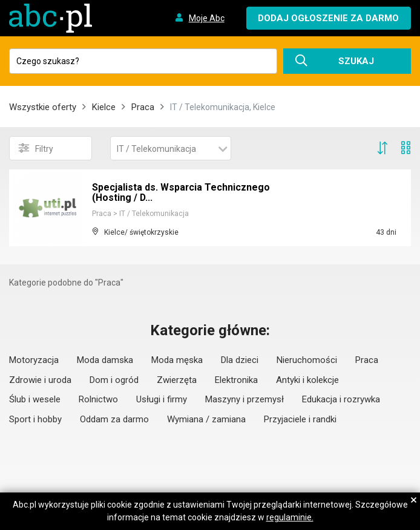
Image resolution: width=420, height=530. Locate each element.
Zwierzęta (177, 380)
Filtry (36, 148)
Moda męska (177, 360)
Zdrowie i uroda (40, 380)
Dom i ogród (114, 380)
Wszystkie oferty (43, 107)
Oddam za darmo (114, 419)
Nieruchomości (307, 360)
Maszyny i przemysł (244, 399)
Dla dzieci (240, 360)
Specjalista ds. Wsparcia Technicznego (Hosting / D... (181, 193)
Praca (143, 107)
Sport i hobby (35, 419)
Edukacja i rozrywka (341, 399)
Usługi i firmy (162, 399)
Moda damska (105, 360)
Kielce (104, 107)
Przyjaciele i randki (300, 419)
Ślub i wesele (35, 399)
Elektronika (236, 380)
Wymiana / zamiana (206, 419)
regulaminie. (290, 517)
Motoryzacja (34, 360)
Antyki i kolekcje (307, 380)
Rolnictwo (98, 399)
